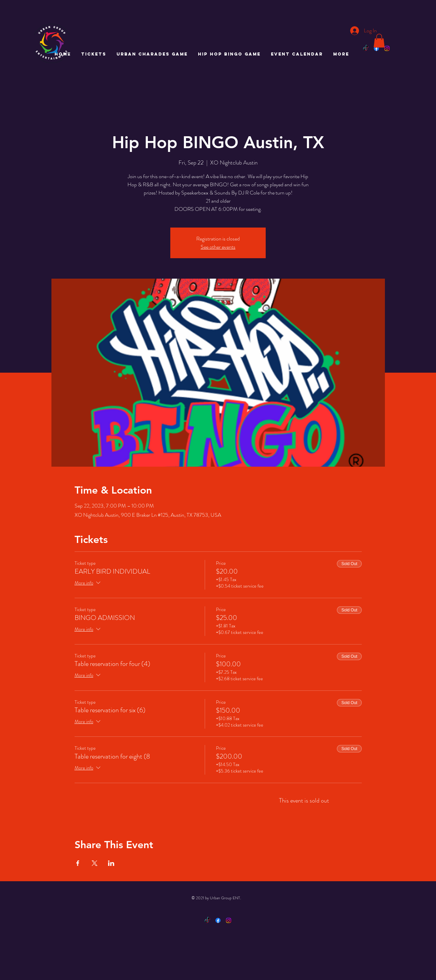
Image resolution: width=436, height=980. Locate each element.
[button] (379, 41)
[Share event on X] (95, 863)
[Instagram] (387, 48)
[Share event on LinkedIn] (111, 863)
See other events (218, 247)
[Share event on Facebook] (78, 863)
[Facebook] (376, 48)
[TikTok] (366, 48)
